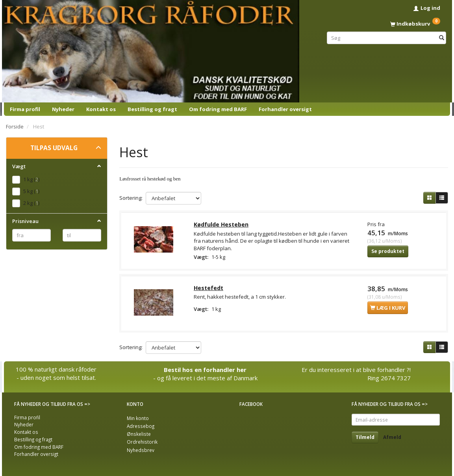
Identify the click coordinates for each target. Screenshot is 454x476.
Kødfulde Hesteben (221, 225)
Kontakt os (101, 109)
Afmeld (392, 437)
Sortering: (131, 198)
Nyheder (63, 109)
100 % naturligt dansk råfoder (56, 369)
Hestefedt (209, 289)
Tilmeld (365, 437)
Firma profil (25, 109)
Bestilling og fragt (152, 109)
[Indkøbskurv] (386, 24)
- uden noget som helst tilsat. (56, 378)
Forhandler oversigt (285, 109)
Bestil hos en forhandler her (205, 370)
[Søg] (442, 38)
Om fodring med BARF (218, 109)
